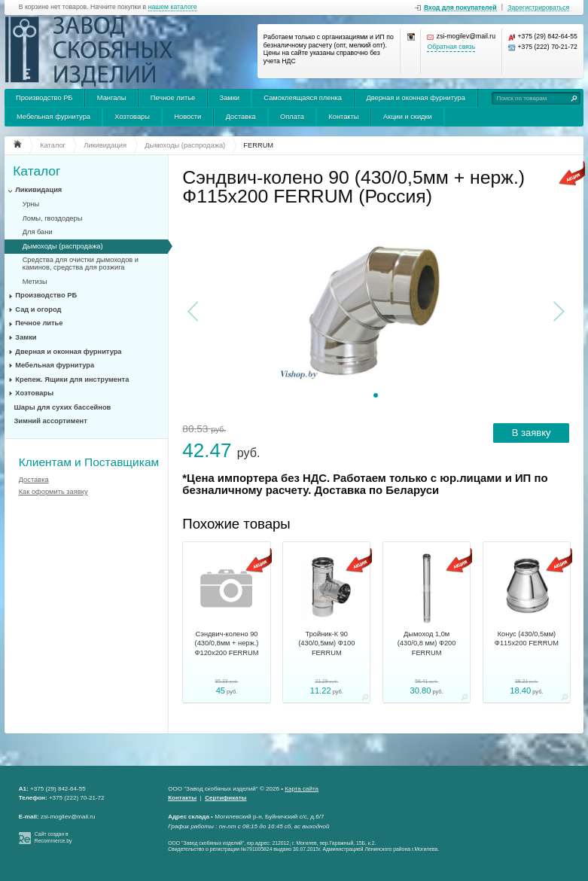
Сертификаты (225, 798)
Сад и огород (38, 309)
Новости (187, 117)
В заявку (532, 433)
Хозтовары (132, 117)
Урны (31, 204)
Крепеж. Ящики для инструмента (72, 380)
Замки (230, 98)
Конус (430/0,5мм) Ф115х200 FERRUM (527, 639)
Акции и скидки (408, 117)
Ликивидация (38, 190)
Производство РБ (44, 98)
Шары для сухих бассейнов (63, 407)
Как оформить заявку (53, 492)
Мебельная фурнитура (53, 117)
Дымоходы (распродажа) (63, 246)
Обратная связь (451, 47)
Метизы (35, 282)
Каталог (37, 171)
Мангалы (112, 98)
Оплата (292, 117)
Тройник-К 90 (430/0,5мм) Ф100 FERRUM (326, 643)
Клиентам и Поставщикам (89, 462)
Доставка (241, 117)
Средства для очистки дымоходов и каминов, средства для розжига (81, 264)
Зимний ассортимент (51, 421)
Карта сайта (302, 789)
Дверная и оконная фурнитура (416, 98)
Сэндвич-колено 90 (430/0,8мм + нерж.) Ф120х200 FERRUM (226, 643)
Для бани (38, 232)
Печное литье (173, 98)
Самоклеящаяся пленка (303, 98)
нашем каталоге (173, 7)
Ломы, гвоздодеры (53, 218)
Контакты (343, 117)
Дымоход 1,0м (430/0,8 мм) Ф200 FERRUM (427, 643)
